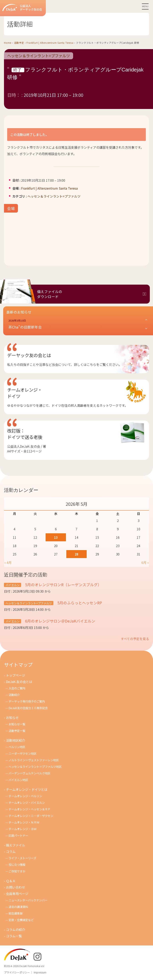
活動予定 (19, 43)
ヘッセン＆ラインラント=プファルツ (39, 56)
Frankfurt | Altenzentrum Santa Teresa (50, 43)
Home (8, 43)
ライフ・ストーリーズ (22, 858)
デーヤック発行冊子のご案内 (27, 701)
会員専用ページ (17, 894)
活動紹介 (14, 695)
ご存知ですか (17, 871)
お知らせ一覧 (17, 724)
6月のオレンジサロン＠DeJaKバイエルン (60, 621)
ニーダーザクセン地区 (23, 753)
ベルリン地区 (17, 747)
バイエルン (13, 585)
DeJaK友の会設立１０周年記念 (28, 708)
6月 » (145, 562)
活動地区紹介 (16, 740)
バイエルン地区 (18, 780)
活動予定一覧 (17, 731)
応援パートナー (18, 835)
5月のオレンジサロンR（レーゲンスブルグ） (63, 585)
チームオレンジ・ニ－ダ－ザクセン (31, 816)
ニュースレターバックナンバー (28, 900)
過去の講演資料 (18, 907)
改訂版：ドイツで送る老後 (25, 434)
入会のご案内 (17, 688)
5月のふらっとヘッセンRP (79, 603)
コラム (11, 851)
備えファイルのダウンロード (50, 294)
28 (76, 554)
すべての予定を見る (135, 639)
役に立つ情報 (17, 865)
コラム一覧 (14, 936)
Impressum (40, 972)
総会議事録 (16, 913)
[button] (78, 324)
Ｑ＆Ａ (11, 881)
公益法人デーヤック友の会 (22, 8)
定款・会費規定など (21, 920)
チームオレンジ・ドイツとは (27, 789)
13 (56, 537)
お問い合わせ (16, 887)
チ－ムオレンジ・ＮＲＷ (24, 822)
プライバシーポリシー (17, 972)
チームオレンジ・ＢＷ (23, 829)
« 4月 (8, 562)
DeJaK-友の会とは (19, 682)
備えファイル (16, 845)
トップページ (16, 675)
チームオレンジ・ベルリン (25, 796)
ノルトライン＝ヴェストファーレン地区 (34, 760)
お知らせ (12, 718)
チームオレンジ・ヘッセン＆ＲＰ (29, 809)
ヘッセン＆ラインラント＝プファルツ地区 (35, 767)
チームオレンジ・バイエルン (27, 802)
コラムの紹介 (16, 930)
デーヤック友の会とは (29, 355)
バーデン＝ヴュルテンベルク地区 (29, 773)
